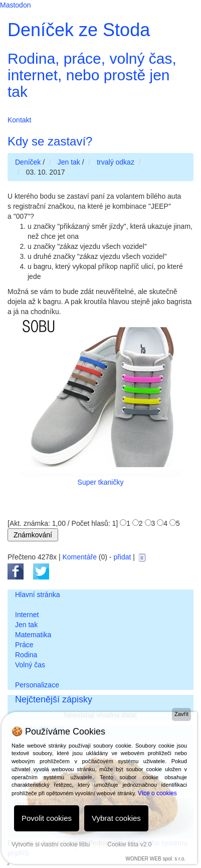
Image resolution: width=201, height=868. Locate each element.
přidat (122, 557)
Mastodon (15, 5)
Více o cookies (157, 793)
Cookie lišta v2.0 (129, 844)
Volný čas (30, 665)
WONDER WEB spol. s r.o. (156, 859)
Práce (24, 645)
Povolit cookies (47, 818)
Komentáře (79, 557)
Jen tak (26, 625)
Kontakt (19, 120)
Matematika (33, 635)
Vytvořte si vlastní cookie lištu (51, 844)
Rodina (26, 655)
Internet (27, 615)
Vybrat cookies (116, 818)
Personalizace (37, 685)
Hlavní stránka (37, 595)
